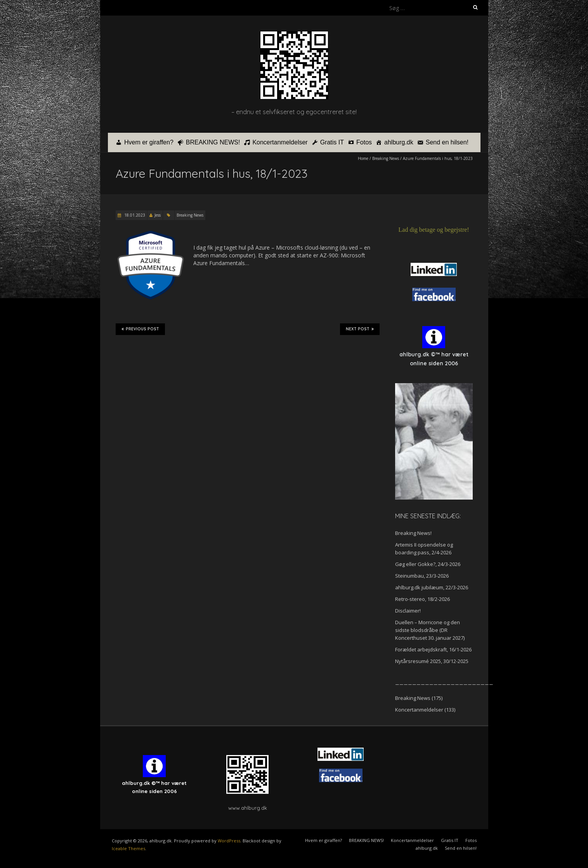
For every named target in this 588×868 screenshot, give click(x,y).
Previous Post (140, 329)
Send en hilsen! (447, 142)
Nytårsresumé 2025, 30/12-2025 (432, 661)
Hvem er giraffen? (149, 142)
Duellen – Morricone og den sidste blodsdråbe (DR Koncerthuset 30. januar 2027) (430, 630)
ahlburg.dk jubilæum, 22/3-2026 (432, 587)
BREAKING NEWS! (213, 142)
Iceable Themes (128, 848)
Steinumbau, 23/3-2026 (422, 576)
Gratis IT (332, 142)
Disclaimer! (408, 611)
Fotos (364, 142)
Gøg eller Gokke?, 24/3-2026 (428, 564)
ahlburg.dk (399, 142)
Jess (158, 215)
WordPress (229, 841)
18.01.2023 (134, 215)
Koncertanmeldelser (280, 142)
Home (363, 158)
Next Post (360, 329)
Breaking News (386, 158)
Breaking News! (413, 533)
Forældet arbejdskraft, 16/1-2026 (433, 649)
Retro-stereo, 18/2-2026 (422, 599)
